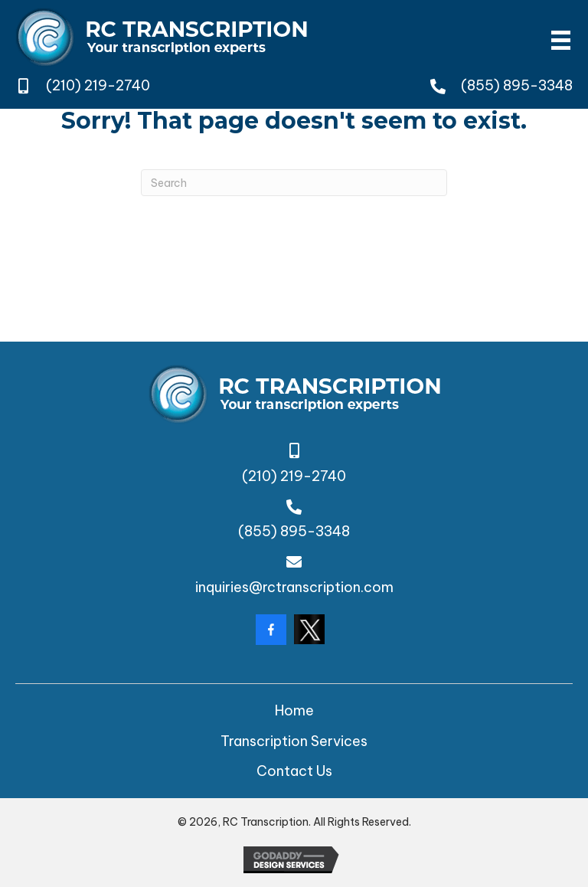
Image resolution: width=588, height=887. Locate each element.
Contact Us (294, 771)
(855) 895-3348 (517, 85)
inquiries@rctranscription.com (294, 587)
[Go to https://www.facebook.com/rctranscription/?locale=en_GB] (271, 630)
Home (294, 710)
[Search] (294, 183)
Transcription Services (294, 741)
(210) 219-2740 (98, 85)
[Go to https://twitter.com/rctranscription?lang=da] (309, 629)
